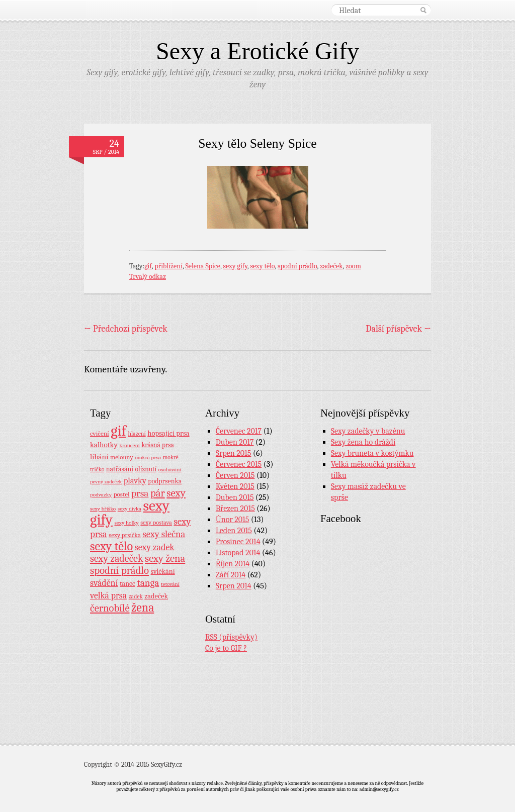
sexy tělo (262, 266)
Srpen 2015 (234, 453)
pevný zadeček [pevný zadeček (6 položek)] (106, 482)
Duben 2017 (235, 442)
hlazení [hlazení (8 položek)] (137, 434)
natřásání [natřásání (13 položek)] (120, 469)
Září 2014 (231, 575)
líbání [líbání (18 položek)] (99, 457)
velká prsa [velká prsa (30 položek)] (108, 595)
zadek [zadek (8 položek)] (136, 596)
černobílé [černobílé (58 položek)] (110, 608)
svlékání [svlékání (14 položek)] (163, 572)
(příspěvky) (231, 637)
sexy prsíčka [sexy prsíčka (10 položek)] (125, 535)
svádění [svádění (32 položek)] (104, 583)
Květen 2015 (235, 486)
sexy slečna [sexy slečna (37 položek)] (164, 534)
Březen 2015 (235, 509)
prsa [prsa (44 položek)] (140, 493)
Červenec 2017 (239, 431)
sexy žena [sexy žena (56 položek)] (165, 559)
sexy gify (235, 266)
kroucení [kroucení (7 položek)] (130, 445)
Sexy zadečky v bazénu (368, 431)
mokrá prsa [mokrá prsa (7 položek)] (148, 458)
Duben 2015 (235, 497)
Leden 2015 (234, 531)
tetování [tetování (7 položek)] (170, 584)
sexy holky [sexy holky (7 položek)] (126, 523)
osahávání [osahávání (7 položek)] (170, 470)
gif (148, 266)
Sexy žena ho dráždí (363, 442)
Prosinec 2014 (238, 542)
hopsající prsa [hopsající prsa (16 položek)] (168, 433)
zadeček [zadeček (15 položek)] (156, 596)
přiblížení (168, 266)
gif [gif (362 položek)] (118, 431)
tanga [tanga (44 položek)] (148, 583)
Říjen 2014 (233, 564)
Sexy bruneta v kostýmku (372, 453)
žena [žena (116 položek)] (143, 607)
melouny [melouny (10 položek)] (122, 457)
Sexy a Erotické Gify (257, 51)
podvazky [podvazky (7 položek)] (101, 495)
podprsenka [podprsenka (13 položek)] (165, 481)
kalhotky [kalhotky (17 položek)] (104, 445)
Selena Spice (203, 266)
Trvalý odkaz (148, 277)
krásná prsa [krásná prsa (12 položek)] (157, 445)
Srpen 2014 (234, 586)
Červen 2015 (235, 475)
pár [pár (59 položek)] (158, 493)
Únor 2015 (233, 520)
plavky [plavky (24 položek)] (135, 481)
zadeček (331, 266)
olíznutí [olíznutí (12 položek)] (146, 469)
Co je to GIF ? (226, 648)
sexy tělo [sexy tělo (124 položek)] (111, 546)
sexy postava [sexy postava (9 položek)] (156, 523)
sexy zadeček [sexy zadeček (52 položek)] (117, 559)
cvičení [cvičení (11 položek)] (100, 433)
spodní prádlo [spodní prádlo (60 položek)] (119, 570)
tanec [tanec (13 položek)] (127, 583)
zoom (353, 266)
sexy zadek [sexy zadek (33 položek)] (155, 547)
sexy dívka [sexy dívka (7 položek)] (130, 509)
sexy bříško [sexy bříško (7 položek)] (103, 509)
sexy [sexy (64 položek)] (176, 493)
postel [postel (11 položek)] (122, 494)
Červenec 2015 (239, 464)
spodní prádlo (297, 266)
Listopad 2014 (238, 553)
